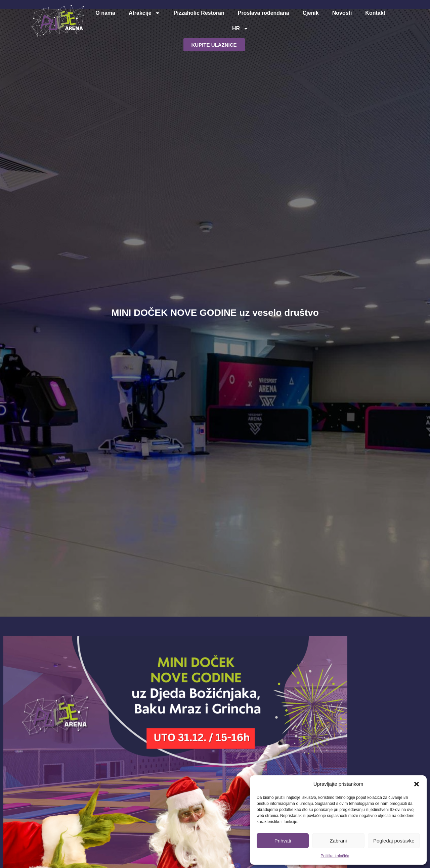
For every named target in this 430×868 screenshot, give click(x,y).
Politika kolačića (335, 856)
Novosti (342, 13)
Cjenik (311, 13)
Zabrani (338, 841)
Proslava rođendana (264, 13)
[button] (417, 784)
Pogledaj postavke (394, 841)
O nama (105, 13)
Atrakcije (144, 13)
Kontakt (375, 13)
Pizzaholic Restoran (199, 13)
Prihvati (283, 841)
